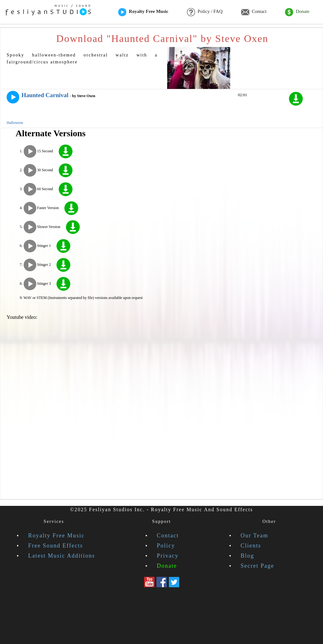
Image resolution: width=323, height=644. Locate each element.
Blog (247, 556)
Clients (251, 546)
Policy (166, 546)
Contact (254, 12)
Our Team (255, 536)
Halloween (15, 123)
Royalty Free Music (143, 12)
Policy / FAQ (205, 12)
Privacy (168, 556)
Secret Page (257, 566)
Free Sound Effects (56, 546)
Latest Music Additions (62, 556)
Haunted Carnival (45, 95)
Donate (297, 12)
